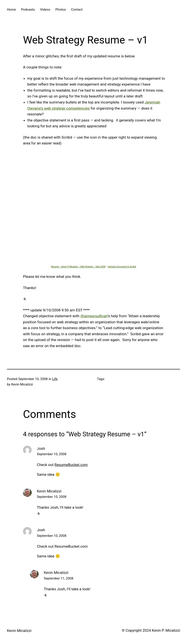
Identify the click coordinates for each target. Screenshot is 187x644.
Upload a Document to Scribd (122, 267)
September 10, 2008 (52, 454)
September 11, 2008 (59, 578)
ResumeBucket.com (71, 465)
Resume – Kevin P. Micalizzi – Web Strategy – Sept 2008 (78, 267)
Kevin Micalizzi (49, 491)
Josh (41, 448)
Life (55, 379)
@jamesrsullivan (94, 316)
